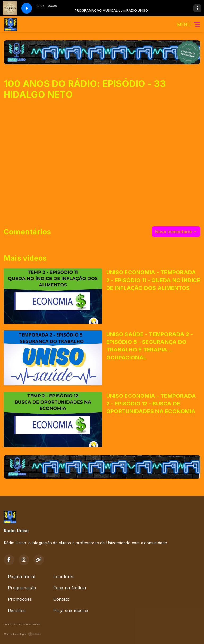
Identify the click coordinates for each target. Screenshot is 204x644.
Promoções (20, 599)
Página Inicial (22, 577)
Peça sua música (71, 611)
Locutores (64, 577)
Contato (62, 599)
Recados (17, 611)
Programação (22, 588)
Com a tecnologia (22, 634)
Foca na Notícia (70, 588)
